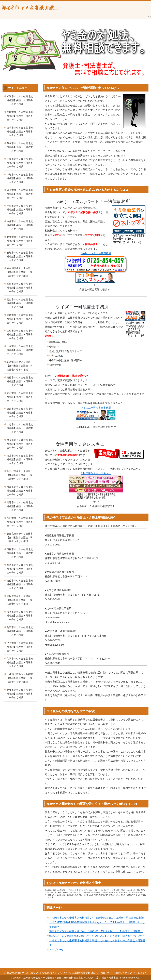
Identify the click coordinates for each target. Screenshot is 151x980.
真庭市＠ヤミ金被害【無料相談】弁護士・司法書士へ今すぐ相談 (20, 381)
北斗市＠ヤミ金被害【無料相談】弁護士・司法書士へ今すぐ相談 (20, 694)
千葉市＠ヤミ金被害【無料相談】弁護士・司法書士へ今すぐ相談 (20, 163)
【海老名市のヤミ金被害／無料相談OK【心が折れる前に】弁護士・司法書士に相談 (96, 918)
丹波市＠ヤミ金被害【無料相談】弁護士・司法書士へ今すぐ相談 (20, 491)
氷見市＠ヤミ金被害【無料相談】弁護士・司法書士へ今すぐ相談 (20, 444)
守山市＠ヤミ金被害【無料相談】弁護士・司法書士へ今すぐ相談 (20, 397)
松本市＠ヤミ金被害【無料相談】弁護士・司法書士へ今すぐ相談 (20, 616)
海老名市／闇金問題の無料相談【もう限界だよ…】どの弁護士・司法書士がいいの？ (97, 936)
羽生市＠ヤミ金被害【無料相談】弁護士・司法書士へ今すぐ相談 (20, 335)
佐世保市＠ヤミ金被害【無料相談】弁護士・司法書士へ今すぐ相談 (20, 600)
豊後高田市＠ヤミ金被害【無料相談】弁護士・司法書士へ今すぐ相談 (20, 537)
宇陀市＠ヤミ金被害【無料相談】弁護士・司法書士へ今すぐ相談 (20, 210)
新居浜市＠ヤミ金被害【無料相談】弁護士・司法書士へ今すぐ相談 (20, 366)
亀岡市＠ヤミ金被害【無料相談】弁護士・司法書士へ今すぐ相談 (20, 631)
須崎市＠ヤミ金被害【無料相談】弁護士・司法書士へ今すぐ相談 (20, 288)
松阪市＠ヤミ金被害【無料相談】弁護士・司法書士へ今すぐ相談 (20, 100)
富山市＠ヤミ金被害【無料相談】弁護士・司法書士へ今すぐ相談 (20, 303)
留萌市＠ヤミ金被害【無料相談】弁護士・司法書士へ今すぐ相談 (20, 131)
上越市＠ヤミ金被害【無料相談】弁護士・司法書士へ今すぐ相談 (20, 428)
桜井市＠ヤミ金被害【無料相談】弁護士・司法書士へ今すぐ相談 (20, 225)
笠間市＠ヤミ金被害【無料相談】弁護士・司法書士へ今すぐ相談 (20, 241)
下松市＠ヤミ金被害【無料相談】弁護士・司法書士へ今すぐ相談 (20, 553)
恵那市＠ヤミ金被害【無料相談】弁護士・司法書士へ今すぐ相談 (20, 413)
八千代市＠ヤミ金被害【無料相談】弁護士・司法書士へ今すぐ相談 (20, 475)
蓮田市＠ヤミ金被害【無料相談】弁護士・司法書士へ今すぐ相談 (20, 522)
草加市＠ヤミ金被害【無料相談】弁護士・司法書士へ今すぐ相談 (20, 147)
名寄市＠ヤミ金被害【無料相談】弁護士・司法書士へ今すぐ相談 (20, 569)
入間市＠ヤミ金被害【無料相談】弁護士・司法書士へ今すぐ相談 (20, 662)
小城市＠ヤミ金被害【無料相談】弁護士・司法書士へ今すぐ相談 (20, 178)
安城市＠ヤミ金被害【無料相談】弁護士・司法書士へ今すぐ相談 (20, 256)
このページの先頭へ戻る (137, 966)
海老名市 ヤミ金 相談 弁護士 (30, 8)
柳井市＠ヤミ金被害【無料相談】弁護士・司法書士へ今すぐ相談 (20, 459)
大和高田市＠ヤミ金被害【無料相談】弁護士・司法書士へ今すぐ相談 (20, 678)
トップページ (57, 950)
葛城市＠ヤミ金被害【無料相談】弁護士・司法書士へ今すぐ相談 (20, 116)
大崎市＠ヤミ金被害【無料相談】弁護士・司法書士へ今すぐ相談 (20, 319)
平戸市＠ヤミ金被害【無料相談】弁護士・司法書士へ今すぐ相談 (20, 647)
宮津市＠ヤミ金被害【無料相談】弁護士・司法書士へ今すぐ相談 (20, 506)
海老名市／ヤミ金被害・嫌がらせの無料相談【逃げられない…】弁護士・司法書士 (96, 931)
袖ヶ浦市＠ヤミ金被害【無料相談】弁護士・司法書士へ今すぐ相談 (20, 272)
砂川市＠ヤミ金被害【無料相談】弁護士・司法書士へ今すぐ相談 (20, 194)
